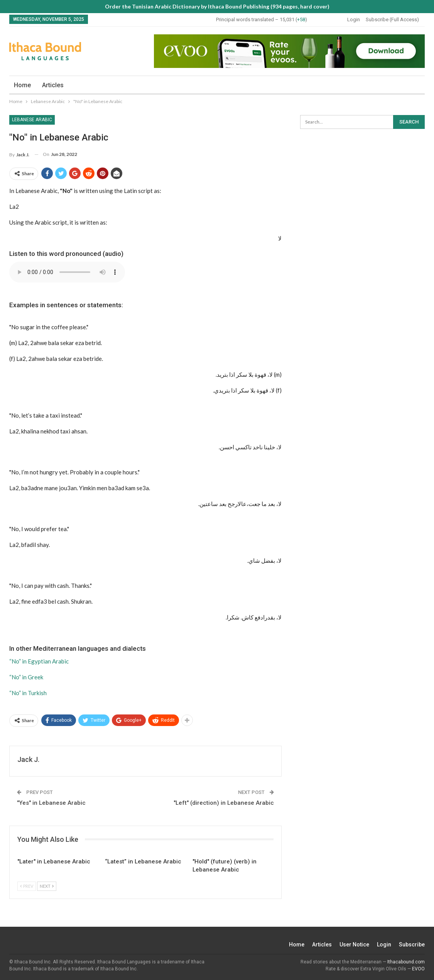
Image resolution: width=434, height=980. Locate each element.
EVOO (418, 969)
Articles (53, 85)
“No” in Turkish (28, 693)
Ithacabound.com (406, 962)
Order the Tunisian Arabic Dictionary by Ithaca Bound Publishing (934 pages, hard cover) (217, 6)
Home (22, 85)
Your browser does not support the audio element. (67, 272)
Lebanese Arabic (32, 120)
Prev (27, 886)
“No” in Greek (26, 677)
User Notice (354, 944)
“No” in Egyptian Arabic (39, 661)
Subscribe (412, 944)
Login (354, 19)
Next (47, 886)
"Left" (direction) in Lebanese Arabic (224, 803)
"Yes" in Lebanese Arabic (51, 803)
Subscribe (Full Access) (392, 19)
